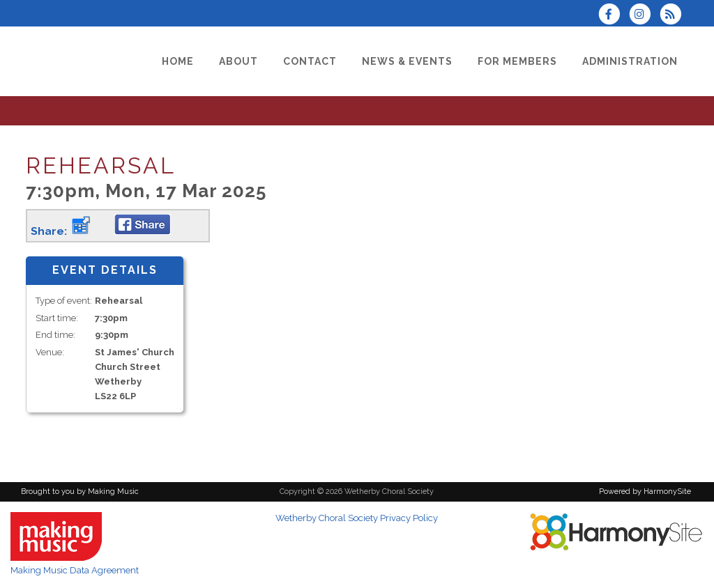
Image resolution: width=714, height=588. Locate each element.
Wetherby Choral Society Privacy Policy (357, 518)
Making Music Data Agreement (75, 570)
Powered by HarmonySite (645, 492)
